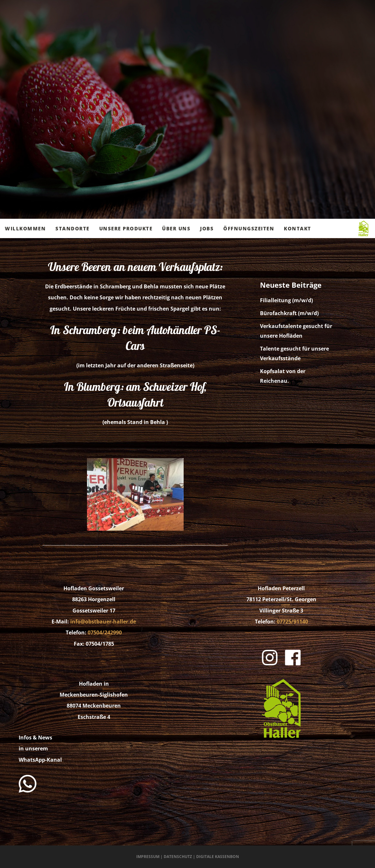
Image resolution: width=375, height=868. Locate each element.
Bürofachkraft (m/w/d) (289, 313)
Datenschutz (178, 857)
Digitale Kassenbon (218, 857)
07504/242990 (105, 632)
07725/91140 (292, 622)
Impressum (148, 857)
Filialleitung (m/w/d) (286, 300)
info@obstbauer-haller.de (103, 622)
